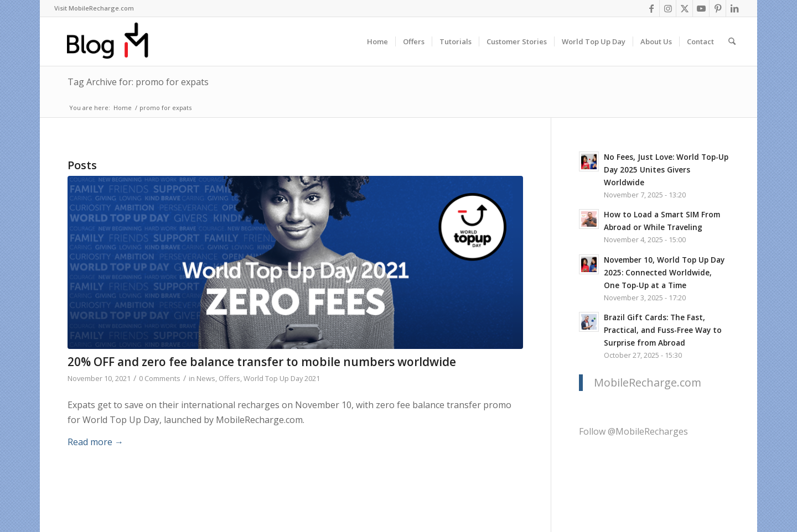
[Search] (732, 41)
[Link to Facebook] (651, 8)
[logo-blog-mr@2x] (114, 41)
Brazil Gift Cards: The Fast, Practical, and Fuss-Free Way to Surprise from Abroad (663, 330)
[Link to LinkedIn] (734, 8)
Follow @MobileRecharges (633, 431)
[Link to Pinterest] (718, 8)
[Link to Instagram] (668, 8)
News (206, 378)
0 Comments (160, 378)
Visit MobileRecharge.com (94, 8)
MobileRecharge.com (648, 382)
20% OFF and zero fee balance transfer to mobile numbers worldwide (262, 362)
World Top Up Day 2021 (282, 378)
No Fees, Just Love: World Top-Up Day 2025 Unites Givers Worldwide (666, 169)
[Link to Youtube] (701, 8)
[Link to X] (684, 8)
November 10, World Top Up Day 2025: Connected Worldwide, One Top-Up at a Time (664, 272)
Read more (95, 442)
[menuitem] (94, 8)
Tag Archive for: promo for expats (138, 82)
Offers (229, 378)
